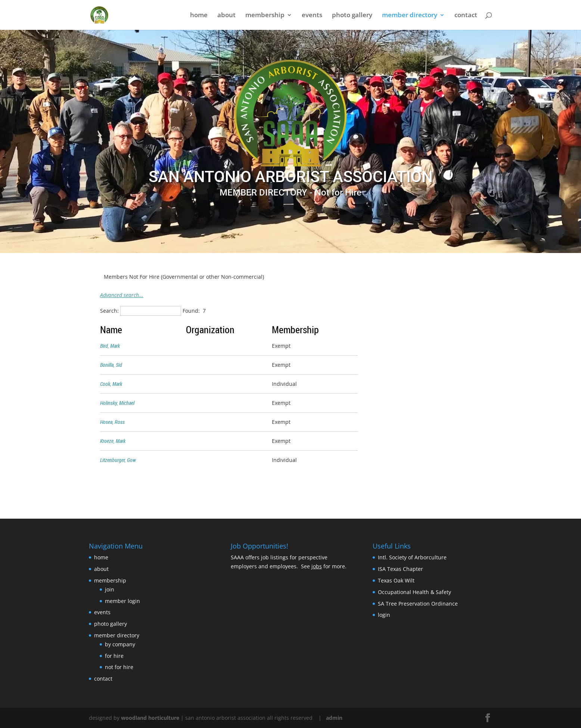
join (110, 589)
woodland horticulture (150, 718)
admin (334, 718)
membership (265, 16)
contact (466, 16)
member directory (410, 16)
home (199, 16)
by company (120, 644)
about (226, 16)
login (384, 615)
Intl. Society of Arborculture (412, 557)
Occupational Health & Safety (414, 592)
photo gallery (352, 16)
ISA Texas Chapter (400, 569)
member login (122, 601)
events (312, 16)
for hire (114, 656)
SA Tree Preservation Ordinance (418, 604)
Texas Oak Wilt (396, 580)
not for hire (119, 667)
